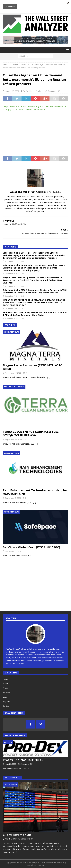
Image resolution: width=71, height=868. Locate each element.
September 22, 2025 (13, 439)
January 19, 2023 (12, 91)
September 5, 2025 (13, 498)
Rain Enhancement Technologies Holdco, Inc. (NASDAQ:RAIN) (35, 492)
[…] (49, 377)
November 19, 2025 (12, 318)
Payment (7, 701)
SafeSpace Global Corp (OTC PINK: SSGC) (31, 547)
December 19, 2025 (12, 261)
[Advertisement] (35, 134)
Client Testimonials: (18, 835)
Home (5, 679)
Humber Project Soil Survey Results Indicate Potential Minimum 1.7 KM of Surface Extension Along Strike (35, 314)
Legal (5, 697)
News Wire (11, 247)
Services (6, 692)
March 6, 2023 (11, 839)
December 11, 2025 (12, 296)
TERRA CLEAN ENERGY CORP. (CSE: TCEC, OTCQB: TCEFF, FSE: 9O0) (31, 434)
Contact (6, 706)
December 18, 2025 (12, 274)
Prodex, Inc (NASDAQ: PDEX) (23, 760)
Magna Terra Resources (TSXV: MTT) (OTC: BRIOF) (33, 367)
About (5, 683)
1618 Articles (55, 192)
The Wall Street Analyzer (33, 91)
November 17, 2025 (13, 373)
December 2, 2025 (12, 308)
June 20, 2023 (11, 764)
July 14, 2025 (10, 551)
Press (5, 688)
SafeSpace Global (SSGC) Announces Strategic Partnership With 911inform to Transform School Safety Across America (35, 291)
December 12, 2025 (12, 286)
